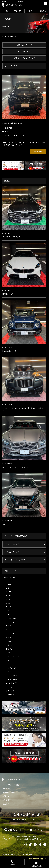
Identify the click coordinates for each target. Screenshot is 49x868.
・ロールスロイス (11, 683)
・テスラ (8, 626)
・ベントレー (9, 687)
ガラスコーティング (24, 45)
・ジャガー (8, 672)
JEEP (7, 131)
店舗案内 (43, 11)
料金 (6, 11)
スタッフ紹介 (7, 789)
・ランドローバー (11, 675)
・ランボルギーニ (11, 618)
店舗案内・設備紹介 (10, 792)
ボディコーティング (25, 51)
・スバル (8, 611)
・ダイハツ (8, 584)
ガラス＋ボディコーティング (25, 58)
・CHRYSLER (9, 634)
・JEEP (7, 630)
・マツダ (8, 607)
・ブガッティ (9, 691)
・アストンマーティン (12, 679)
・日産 (7, 588)
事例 (31, 11)
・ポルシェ (8, 645)
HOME (5, 36)
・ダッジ (8, 637)
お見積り (6, 804)
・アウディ (8, 649)
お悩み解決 (18, 11)
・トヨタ (8, 596)
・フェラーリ (9, 622)
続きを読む (38, 151)
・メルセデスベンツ (12, 656)
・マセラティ (9, 695)
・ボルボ (8, 641)
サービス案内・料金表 (11, 785)
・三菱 (7, 614)
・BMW (7, 653)
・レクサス (8, 592)
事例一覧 (6, 796)
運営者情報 (7, 800)
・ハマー (8, 660)
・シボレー (8, 664)
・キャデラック (10, 668)
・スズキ (8, 603)
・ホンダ (8, 599)
